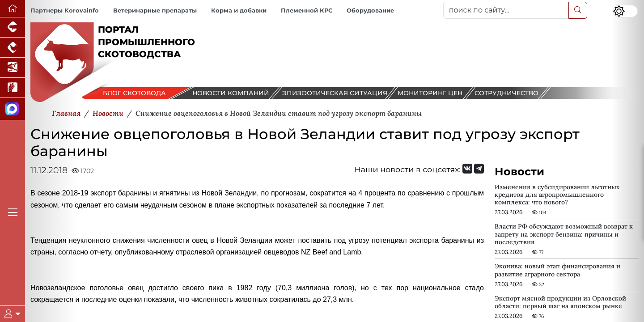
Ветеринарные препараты (155, 11)
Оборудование (370, 11)
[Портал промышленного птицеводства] (13, 48)
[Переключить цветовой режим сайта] (625, 11)
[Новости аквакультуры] (13, 68)
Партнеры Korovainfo (65, 11)
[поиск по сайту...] (506, 10)
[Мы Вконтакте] (467, 169)
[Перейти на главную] (13, 9)
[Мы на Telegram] (479, 169)
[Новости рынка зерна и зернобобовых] (13, 88)
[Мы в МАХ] (13, 109)
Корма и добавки (239, 11)
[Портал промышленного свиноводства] (13, 28)
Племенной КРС (307, 11)
